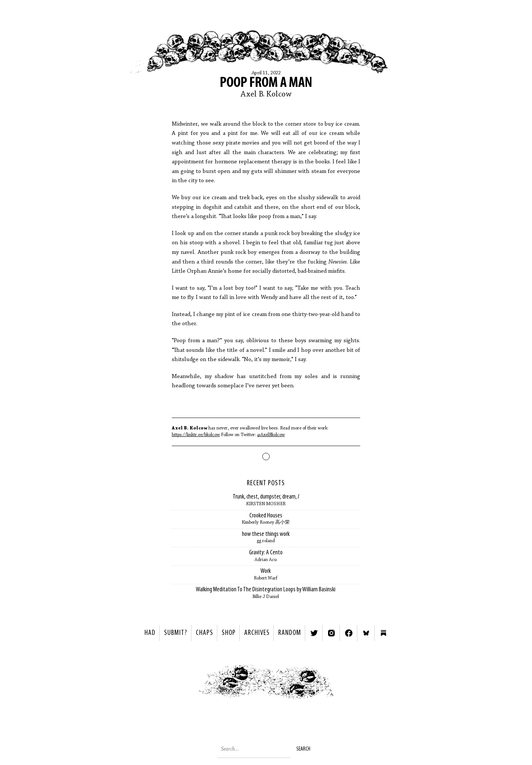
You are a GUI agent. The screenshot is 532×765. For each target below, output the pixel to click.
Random (290, 633)
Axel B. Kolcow (266, 95)
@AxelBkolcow (271, 435)
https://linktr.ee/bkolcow (196, 435)
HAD (150, 633)
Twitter (314, 633)
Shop (229, 633)
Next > (353, 684)
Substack (383, 633)
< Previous (179, 684)
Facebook (349, 633)
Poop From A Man (266, 83)
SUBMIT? (176, 633)
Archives (257, 633)
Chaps (204, 633)
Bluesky (366, 633)
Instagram (331, 633)
